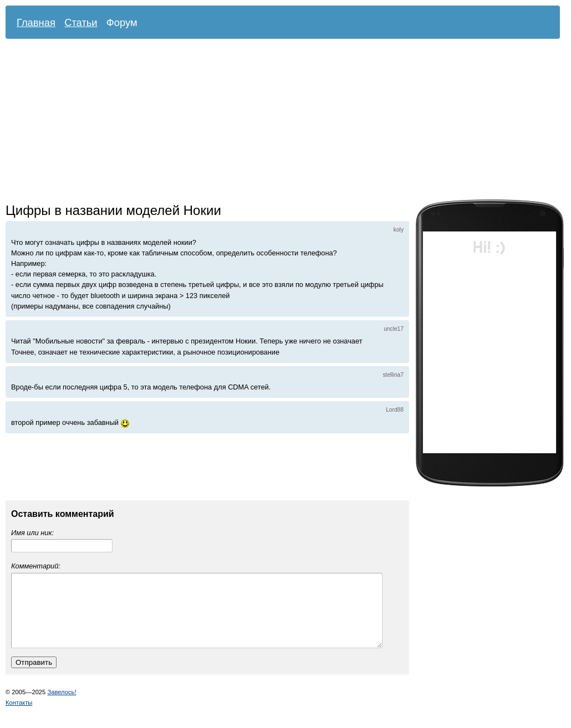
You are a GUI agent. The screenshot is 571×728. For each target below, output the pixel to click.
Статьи (81, 22)
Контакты (19, 716)
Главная (36, 22)
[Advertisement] (216, 122)
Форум (122, 22)
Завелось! (62, 705)
